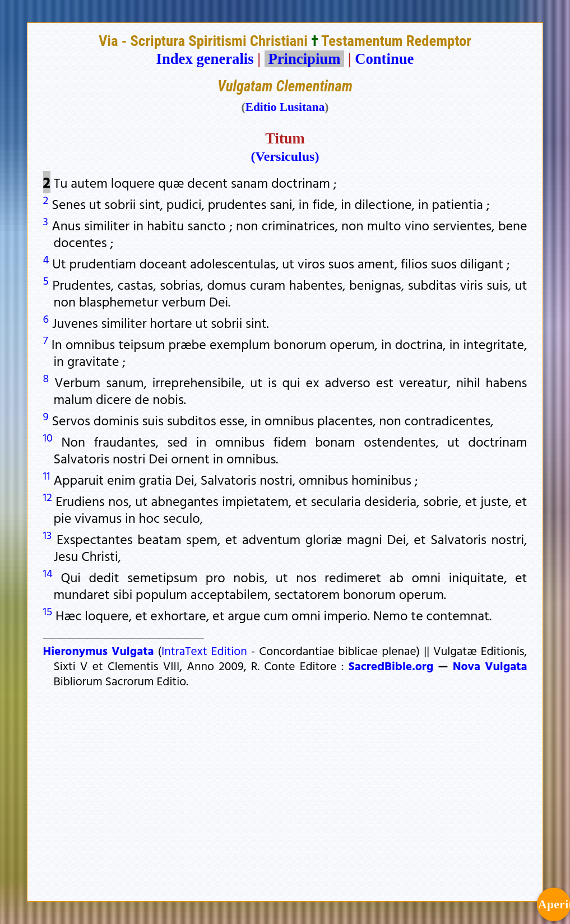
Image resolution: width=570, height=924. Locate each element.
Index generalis (205, 59)
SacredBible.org (391, 666)
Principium (304, 59)
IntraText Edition (204, 651)
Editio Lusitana (285, 107)
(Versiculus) (285, 156)
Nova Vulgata (490, 666)
